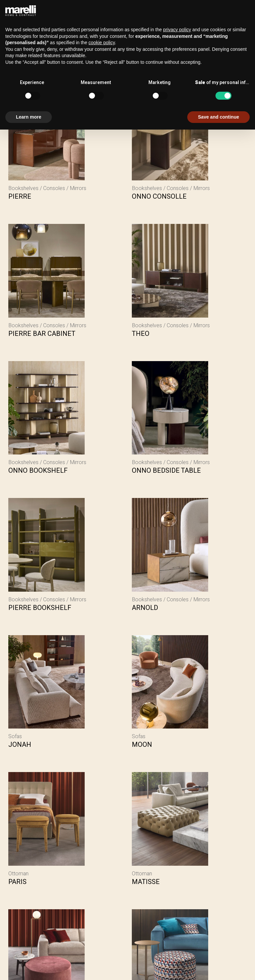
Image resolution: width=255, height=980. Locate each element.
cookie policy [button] (102, 43)
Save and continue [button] (218, 117)
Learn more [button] (29, 117)
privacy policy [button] (177, 30)
